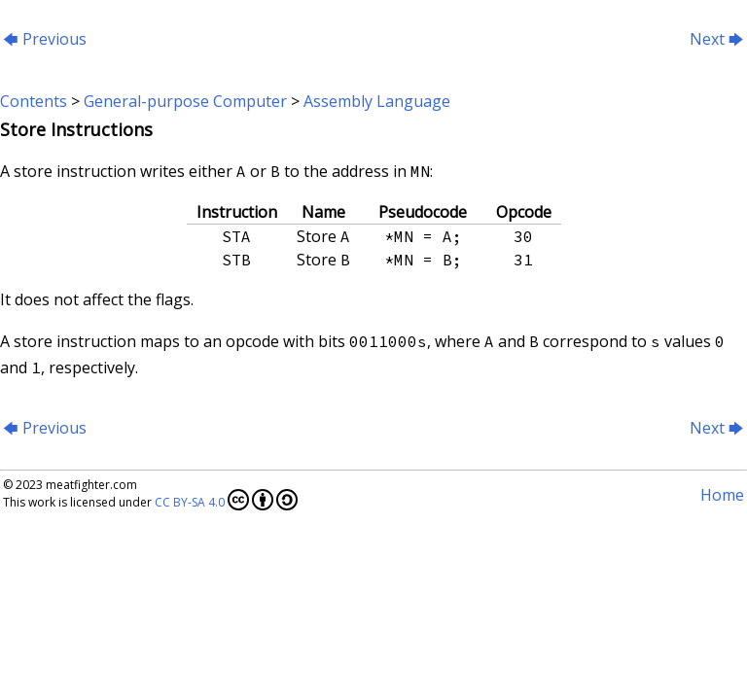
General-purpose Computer (185, 101)
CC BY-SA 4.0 (226, 500)
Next (717, 39)
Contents (34, 101)
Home (722, 495)
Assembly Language (377, 101)
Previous (45, 39)
